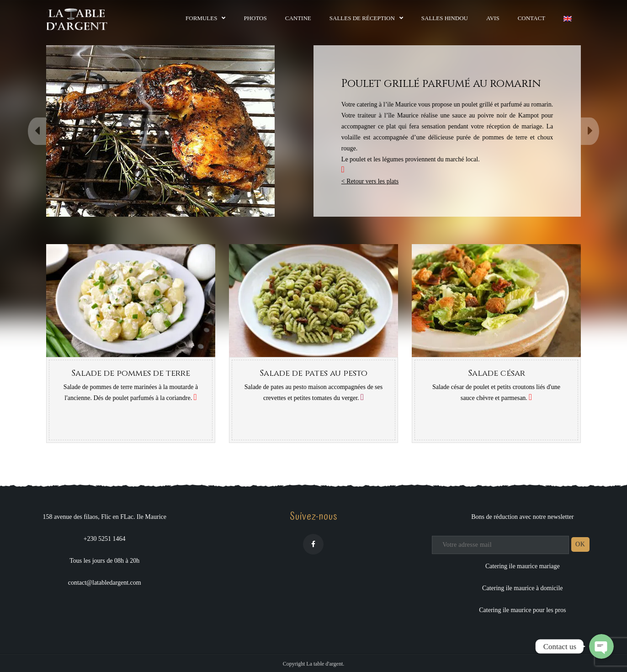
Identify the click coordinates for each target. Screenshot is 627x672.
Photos (255, 18)
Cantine (298, 18)
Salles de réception (362, 18)
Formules (201, 18)
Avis (493, 18)
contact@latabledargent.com (105, 583)
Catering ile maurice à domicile (522, 588)
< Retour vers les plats (370, 181)
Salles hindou (445, 18)
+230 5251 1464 (105, 539)
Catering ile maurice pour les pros (522, 610)
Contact (531, 18)
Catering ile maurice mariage (523, 566)
